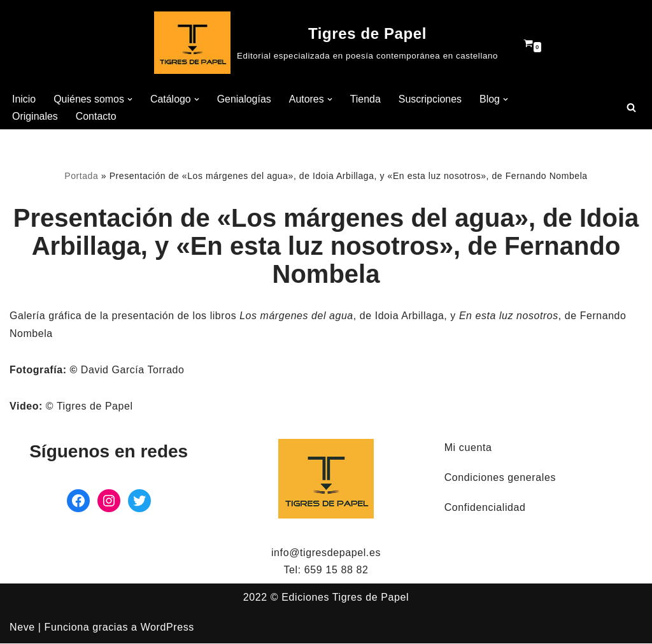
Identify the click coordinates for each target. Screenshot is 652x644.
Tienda (366, 99)
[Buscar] (631, 107)
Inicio (24, 99)
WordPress (167, 628)
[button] (131, 99)
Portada (81, 176)
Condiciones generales (500, 478)
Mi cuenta (468, 448)
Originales (35, 116)
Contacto (96, 116)
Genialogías (245, 99)
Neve (22, 628)
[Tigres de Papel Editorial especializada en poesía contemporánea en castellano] (326, 43)
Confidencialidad (485, 508)
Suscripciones (431, 99)
